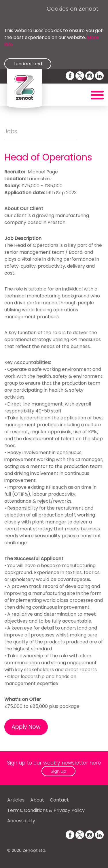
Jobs (11, 131)
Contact (59, 800)
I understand (28, 64)
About (37, 800)
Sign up (58, 771)
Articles (16, 800)
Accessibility (21, 821)
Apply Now (26, 727)
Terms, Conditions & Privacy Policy (46, 810)
